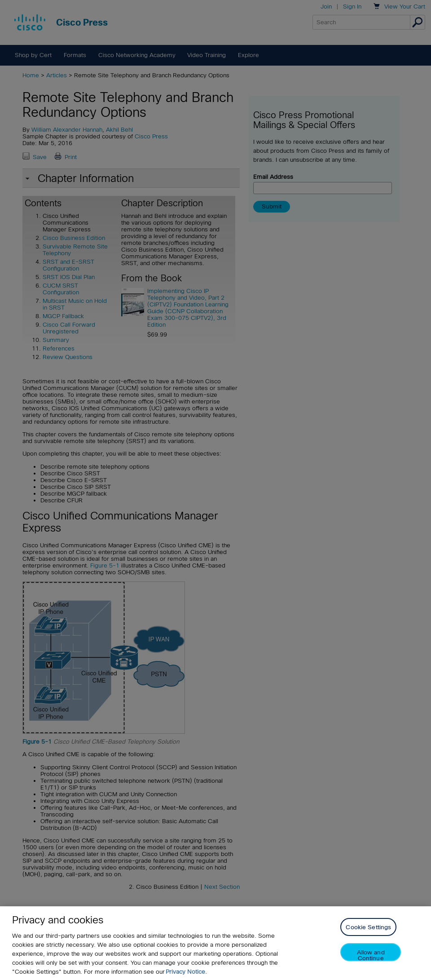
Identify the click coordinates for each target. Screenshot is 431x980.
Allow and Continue (371, 955)
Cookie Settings (368, 927)
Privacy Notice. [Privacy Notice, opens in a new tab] (186, 972)
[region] (215, 943)
